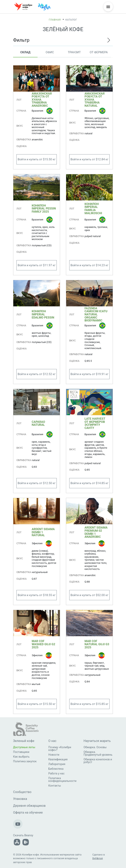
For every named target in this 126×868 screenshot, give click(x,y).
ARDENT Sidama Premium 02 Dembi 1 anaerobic (96, 532)
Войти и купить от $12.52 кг (37, 374)
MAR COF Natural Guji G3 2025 (97, 644)
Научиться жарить (97, 741)
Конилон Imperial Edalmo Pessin (43, 314)
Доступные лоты (24, 747)
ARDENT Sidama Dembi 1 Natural (43, 532)
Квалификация (58, 759)
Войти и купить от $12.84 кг (89, 159)
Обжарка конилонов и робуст (98, 761)
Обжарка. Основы (95, 747)
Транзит (74, 52)
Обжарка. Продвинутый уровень (98, 753)
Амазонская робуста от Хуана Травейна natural (94, 100)
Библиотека (56, 769)
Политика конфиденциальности (62, 780)
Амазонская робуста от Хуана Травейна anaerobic (42, 100)
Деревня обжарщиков (29, 806)
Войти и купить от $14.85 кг (89, 483)
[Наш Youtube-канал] (18, 824)
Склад (25, 52)
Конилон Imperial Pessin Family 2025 (44, 209)
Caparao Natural (38, 423)
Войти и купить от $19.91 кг (89, 374)
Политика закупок (25, 761)
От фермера (99, 52)
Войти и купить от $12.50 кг (37, 483)
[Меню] (108, 7)
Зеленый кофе (24, 741)
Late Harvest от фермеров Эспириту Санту (95, 423)
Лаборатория (57, 764)
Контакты (55, 786)
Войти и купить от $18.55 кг (37, 595)
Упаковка (20, 799)
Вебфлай (98, 858)
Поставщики (21, 752)
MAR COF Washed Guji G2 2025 (43, 644)
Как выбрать (21, 757)
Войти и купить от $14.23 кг (89, 265)
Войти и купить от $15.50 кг (37, 159)
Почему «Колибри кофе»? (60, 749)
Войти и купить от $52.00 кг (89, 595)
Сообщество (22, 792)
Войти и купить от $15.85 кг (89, 704)
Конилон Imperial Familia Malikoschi (93, 209)
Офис (50, 52)
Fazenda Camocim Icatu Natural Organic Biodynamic (96, 315)
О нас (52, 741)
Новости (54, 755)
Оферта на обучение (28, 813)
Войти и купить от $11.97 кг (37, 265)
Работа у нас (56, 773)
